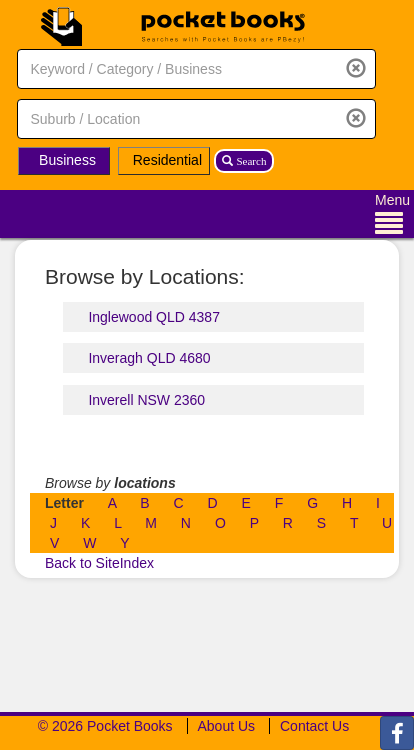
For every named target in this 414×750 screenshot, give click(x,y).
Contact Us (314, 726)
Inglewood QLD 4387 (154, 317)
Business (67, 160)
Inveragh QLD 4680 (149, 358)
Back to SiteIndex (99, 563)
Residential (167, 160)
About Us (227, 726)
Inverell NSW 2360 (146, 400)
